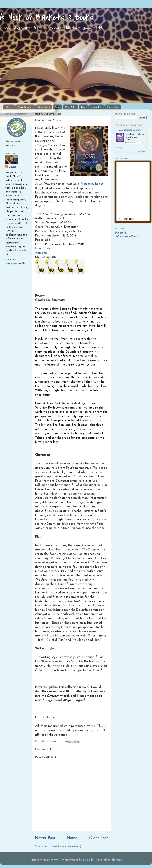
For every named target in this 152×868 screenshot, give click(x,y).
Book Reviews (25, 107)
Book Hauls (44, 107)
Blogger (116, 860)
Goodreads (43, 249)
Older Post (98, 838)
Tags (58, 107)
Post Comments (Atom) (66, 846)
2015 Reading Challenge (131, 130)
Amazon (41, 253)
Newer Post (45, 838)
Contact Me (113, 107)
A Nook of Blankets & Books (47, 17)
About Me (96, 107)
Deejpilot (89, 860)
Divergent (42, 145)
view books (142, 151)
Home (9, 107)
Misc (84, 107)
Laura (12, 167)
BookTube (71, 107)
